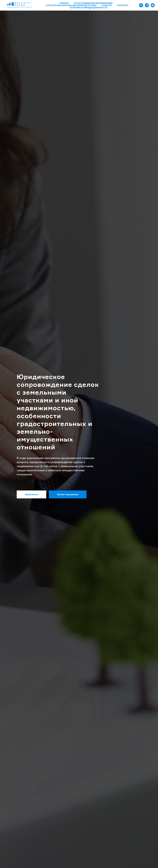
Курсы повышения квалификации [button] (93, 3)
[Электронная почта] (153, 5)
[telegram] (147, 5)
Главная (64, 3)
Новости (107, 5)
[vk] (141, 5)
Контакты (123, 5)
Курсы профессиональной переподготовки (71, 5)
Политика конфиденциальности (88, 8)
